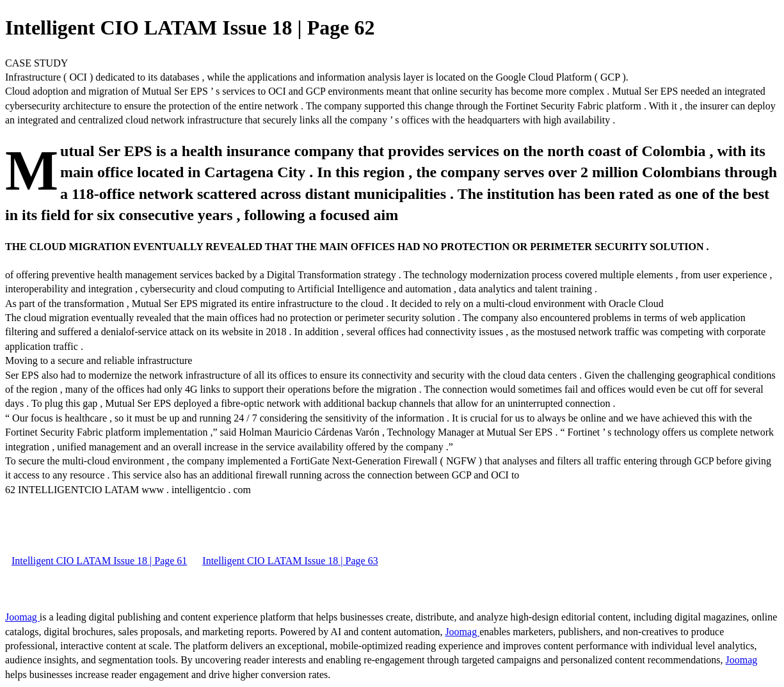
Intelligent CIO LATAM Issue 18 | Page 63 (290, 561)
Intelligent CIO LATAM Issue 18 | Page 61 (99, 561)
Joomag (22, 617)
